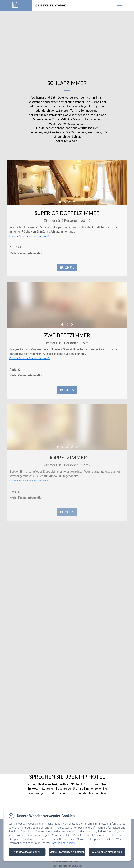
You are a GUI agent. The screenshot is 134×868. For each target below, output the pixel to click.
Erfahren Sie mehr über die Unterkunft (30, 236)
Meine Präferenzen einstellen (67, 852)
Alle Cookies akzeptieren (107, 852)
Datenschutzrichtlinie (63, 843)
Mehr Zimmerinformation (26, 253)
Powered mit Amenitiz (67, 861)
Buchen (67, 268)
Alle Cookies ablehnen (27, 852)
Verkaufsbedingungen (67, 866)
